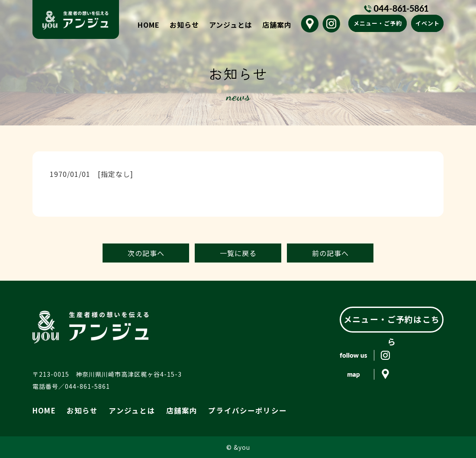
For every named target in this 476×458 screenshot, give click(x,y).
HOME (149, 25)
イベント (428, 23)
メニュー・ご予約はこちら (392, 319)
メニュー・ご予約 (378, 23)
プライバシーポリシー (217, 410)
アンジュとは (231, 25)
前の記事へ (330, 253)
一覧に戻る (238, 253)
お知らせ (184, 25)
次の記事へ (146, 253)
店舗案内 (277, 25)
